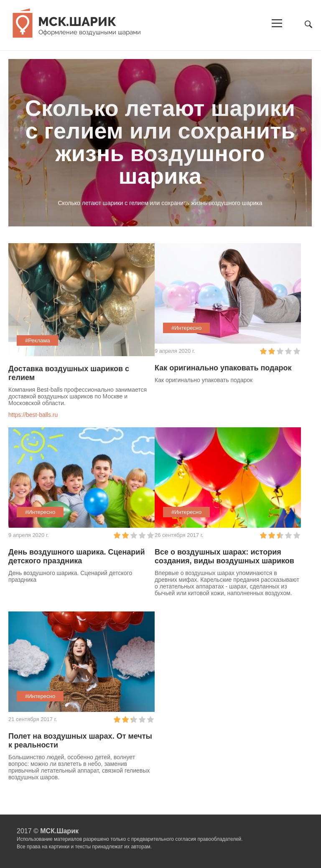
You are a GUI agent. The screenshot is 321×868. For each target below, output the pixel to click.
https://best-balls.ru (33, 415)
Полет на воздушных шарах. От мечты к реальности (80, 741)
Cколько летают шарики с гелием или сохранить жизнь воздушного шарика (160, 142)
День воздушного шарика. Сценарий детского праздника (77, 556)
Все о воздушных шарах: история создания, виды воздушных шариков (224, 556)
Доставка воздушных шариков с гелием (69, 373)
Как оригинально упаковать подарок (223, 368)
